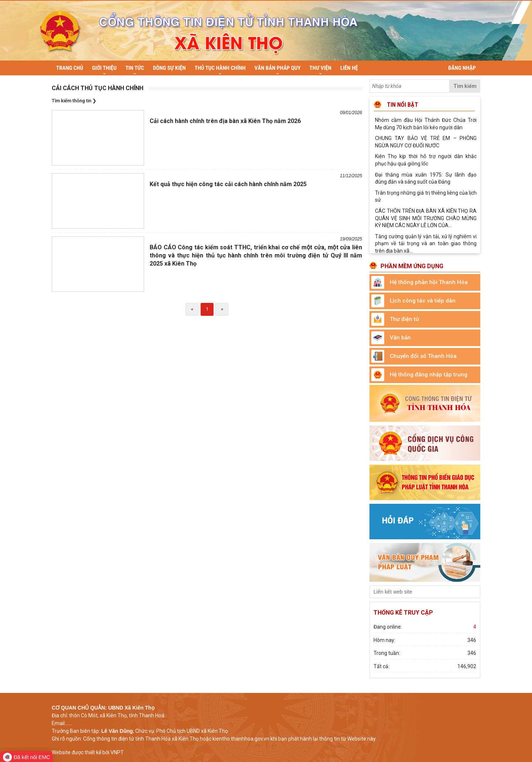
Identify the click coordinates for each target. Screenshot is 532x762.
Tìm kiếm (465, 86)
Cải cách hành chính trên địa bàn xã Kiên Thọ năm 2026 (225, 121)
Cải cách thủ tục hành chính (98, 88)
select (473, 591)
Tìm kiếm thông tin (71, 100)
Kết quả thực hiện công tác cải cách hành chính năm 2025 (228, 184)
